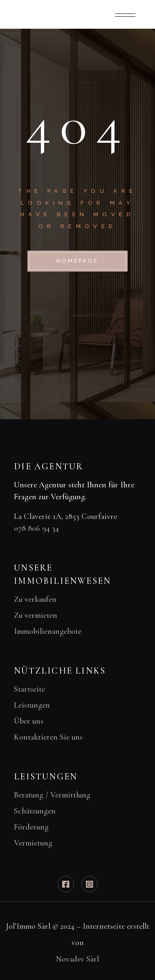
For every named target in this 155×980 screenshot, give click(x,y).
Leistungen (32, 705)
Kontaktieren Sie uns (48, 737)
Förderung (31, 827)
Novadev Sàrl (77, 959)
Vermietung (33, 843)
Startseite (29, 689)
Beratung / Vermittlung (52, 795)
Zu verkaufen (35, 599)
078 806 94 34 (36, 528)
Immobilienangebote (48, 631)
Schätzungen (35, 811)
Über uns (29, 721)
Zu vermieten (36, 615)
